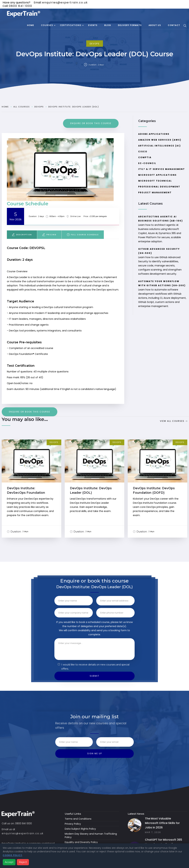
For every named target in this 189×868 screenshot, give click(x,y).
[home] (24, 14)
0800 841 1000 (21, 6)
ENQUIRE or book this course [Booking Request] (91, 123)
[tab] (22, 235)
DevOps (95, 44)
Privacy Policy (73, 824)
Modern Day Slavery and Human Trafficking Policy (91, 835)
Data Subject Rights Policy (80, 829)
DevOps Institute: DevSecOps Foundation (26, 490)
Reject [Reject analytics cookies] (23, 862)
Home (5, 107)
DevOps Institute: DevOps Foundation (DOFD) (154, 490)
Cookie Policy (12, 855)
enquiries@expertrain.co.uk (65, 2)
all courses (22, 107)
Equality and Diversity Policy (81, 842)
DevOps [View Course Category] (54, 442)
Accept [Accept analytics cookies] (9, 862)
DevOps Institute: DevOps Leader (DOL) (74, 107)
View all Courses (172, 421)
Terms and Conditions (78, 819)
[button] (47, 26)
